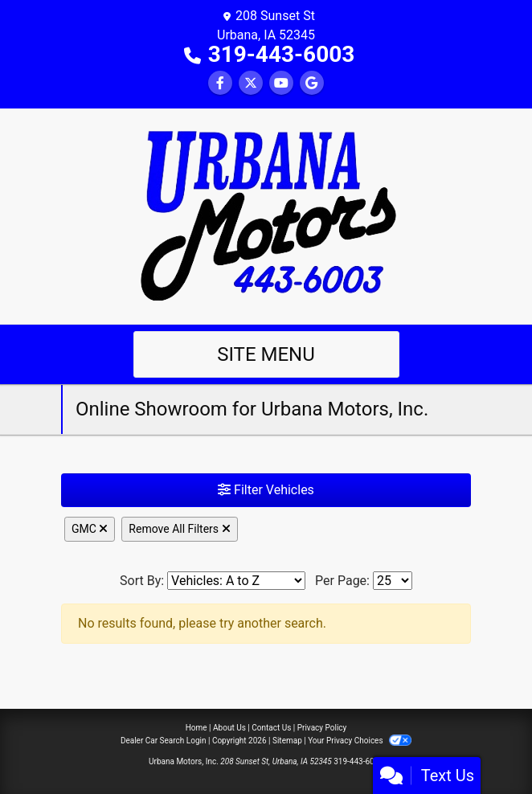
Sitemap (287, 741)
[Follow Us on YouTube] (281, 83)
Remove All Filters (179, 529)
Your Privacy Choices (360, 741)
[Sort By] (236, 581)
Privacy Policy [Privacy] (322, 728)
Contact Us (271, 728)
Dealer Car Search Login (164, 741)
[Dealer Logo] (266, 215)
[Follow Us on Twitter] (251, 83)
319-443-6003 (282, 54)
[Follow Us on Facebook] (220, 83)
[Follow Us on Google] (312, 83)
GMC (90, 529)
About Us (229, 728)
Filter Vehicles (266, 490)
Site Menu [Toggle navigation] (266, 354)
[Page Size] (393, 581)
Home (196, 728)
